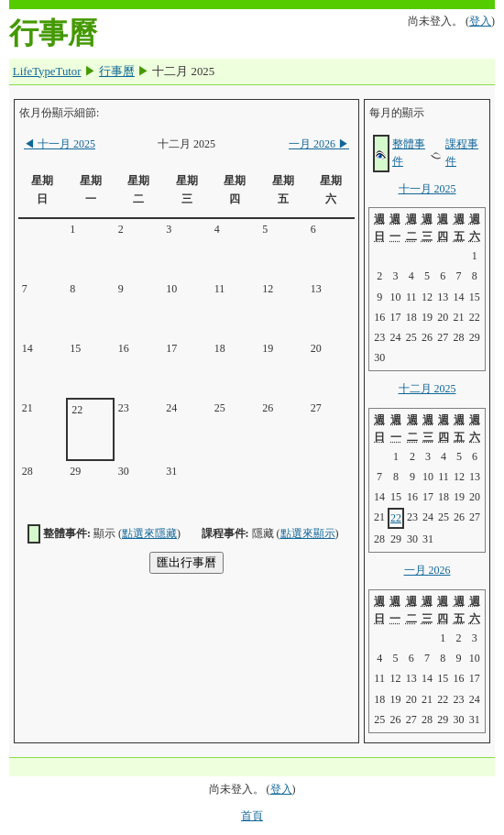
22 (396, 518)
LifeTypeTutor (47, 71)
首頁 (252, 816)
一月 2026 (319, 144)
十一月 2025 (60, 144)
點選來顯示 (308, 533)
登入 (480, 21)
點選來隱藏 (149, 533)
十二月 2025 (427, 389)
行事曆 (117, 71)
